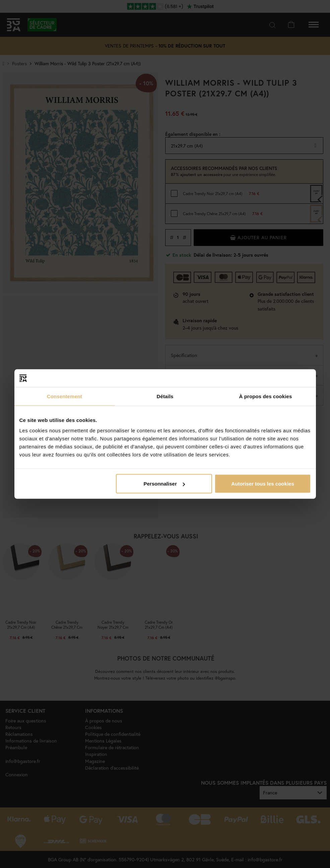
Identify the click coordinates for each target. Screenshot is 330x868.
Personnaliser (164, 484)
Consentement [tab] (64, 396)
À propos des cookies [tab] (266, 396)
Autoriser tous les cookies (263, 484)
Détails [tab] (165, 396)
